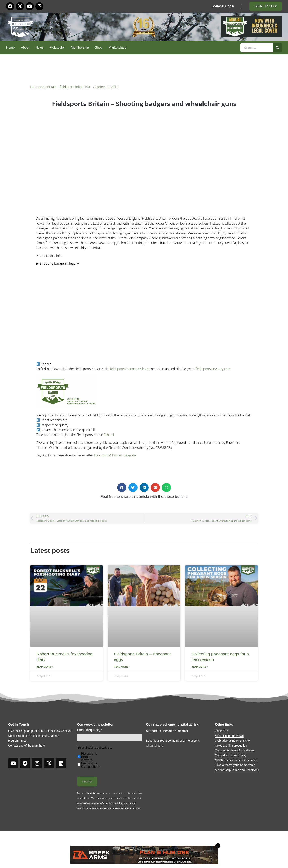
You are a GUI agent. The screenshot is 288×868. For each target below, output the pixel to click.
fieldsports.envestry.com (213, 369)
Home (10, 47)
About (25, 47)
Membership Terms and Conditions (237, 770)
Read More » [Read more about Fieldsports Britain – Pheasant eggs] (122, 667)
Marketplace (117, 47)
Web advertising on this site (232, 741)
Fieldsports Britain (43, 87)
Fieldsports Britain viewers (89, 757)
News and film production (231, 746)
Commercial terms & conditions (235, 750)
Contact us (222, 731)
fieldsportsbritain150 (75, 87)
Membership (80, 47)
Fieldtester (57, 47)
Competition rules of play (231, 755)
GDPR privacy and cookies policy (236, 760)
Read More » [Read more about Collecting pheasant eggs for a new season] (200, 667)
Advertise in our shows (229, 736)
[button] (122, 487)
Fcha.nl (109, 435)
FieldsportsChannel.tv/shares (129, 369)
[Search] (277, 48)
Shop (99, 47)
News (40, 47)
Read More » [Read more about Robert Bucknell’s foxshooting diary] (45, 667)
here (42, 746)
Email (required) (90, 730)
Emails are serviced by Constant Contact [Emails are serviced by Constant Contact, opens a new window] (121, 808)
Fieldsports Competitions (91, 765)
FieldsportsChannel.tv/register (116, 455)
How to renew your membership (235, 765)
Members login (223, 6)
